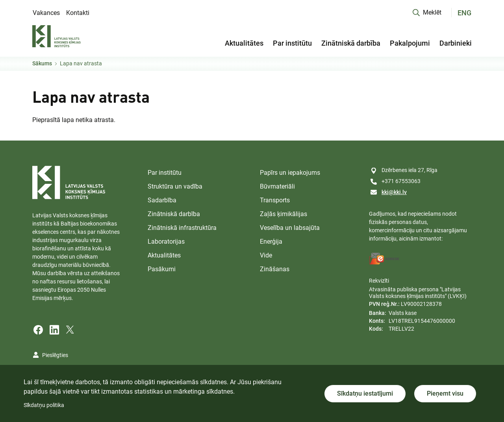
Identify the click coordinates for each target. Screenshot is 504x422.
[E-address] (384, 259)
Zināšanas (275, 269)
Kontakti (78, 13)
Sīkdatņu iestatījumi (365, 393)
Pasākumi (162, 269)
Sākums (42, 63)
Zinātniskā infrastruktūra (182, 228)
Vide (266, 255)
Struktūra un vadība (175, 186)
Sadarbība (162, 200)
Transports (275, 200)
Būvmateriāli (277, 186)
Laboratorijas (166, 242)
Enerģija (271, 242)
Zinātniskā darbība (351, 43)
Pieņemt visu (445, 393)
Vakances (46, 13)
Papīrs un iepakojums (290, 173)
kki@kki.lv (394, 192)
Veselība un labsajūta (290, 228)
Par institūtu (292, 43)
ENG (464, 13)
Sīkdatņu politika (44, 405)
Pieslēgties (55, 355)
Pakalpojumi (410, 43)
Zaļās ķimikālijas (283, 214)
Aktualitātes (244, 43)
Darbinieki (456, 43)
